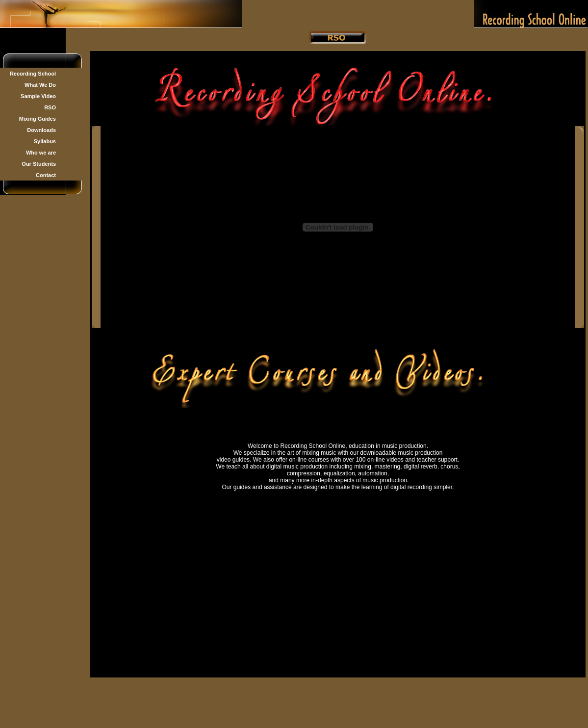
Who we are (41, 153)
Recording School (33, 74)
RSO (50, 107)
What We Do (40, 85)
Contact (46, 175)
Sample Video (38, 96)
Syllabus (45, 141)
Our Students (39, 164)
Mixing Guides (38, 119)
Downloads (41, 130)
